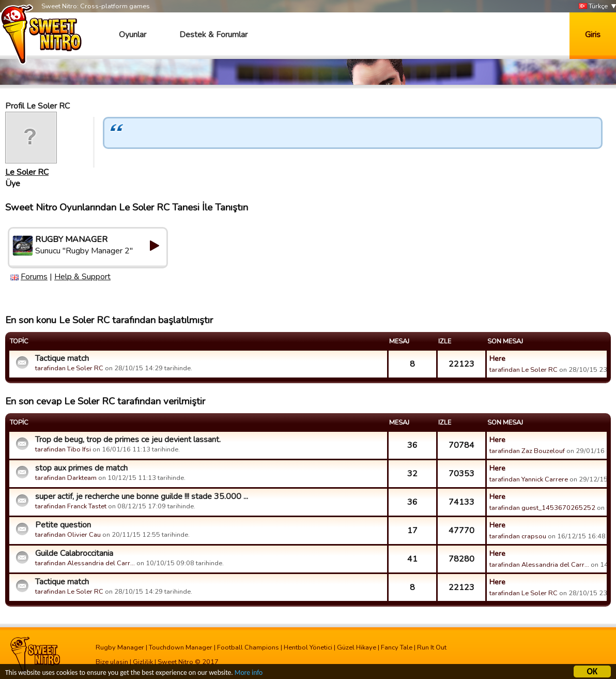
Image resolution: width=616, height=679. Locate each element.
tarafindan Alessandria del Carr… (85, 563)
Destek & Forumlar (213, 35)
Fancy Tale (397, 647)
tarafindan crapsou (518, 536)
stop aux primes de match (81, 468)
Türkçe (593, 6)
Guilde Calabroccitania (74, 553)
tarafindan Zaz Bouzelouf (527, 451)
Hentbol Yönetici (308, 647)
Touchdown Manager (181, 647)
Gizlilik (143, 662)
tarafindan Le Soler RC (69, 368)
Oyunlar (133, 35)
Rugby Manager (120, 647)
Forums (34, 277)
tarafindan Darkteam (66, 478)
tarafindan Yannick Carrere (529, 479)
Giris (593, 35)
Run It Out (432, 647)
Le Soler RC (27, 172)
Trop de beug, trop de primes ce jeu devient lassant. (128, 440)
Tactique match (62, 358)
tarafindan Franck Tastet (71, 506)
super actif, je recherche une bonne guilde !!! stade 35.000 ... (142, 496)
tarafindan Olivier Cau (68, 535)
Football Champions (248, 647)
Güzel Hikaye (357, 647)
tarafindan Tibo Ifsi (63, 449)
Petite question (63, 525)
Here (497, 358)
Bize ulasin (112, 662)
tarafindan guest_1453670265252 (542, 508)
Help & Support (82, 277)
